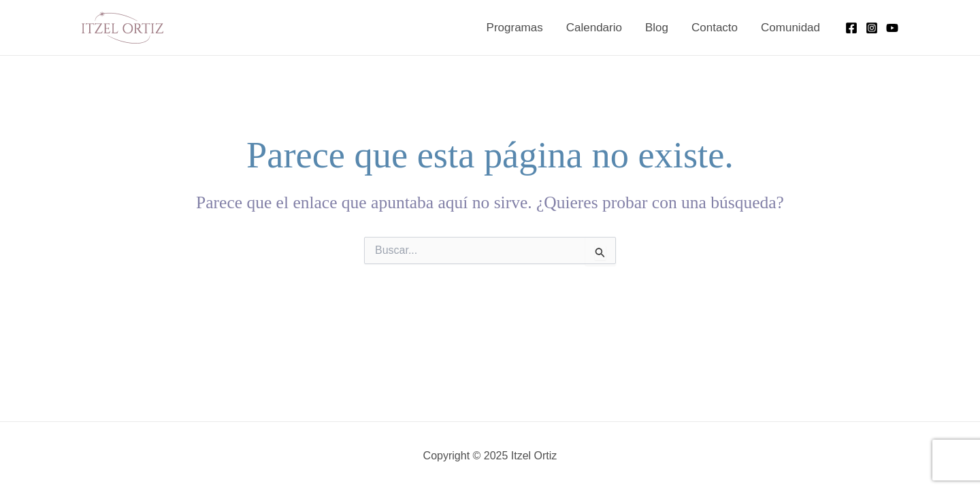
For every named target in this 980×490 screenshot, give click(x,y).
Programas (515, 28)
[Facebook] (851, 28)
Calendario (594, 28)
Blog (657, 28)
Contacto (715, 28)
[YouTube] (892, 28)
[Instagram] (872, 28)
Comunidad (790, 28)
